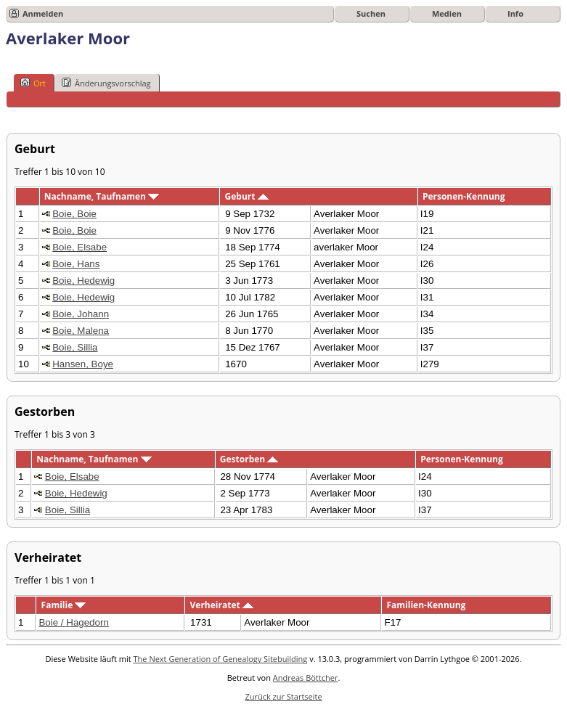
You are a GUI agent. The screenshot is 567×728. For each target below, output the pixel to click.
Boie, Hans (76, 264)
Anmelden (43, 13)
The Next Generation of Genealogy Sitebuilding (221, 659)
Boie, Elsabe (79, 247)
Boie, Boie (74, 214)
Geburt (247, 196)
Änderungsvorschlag (106, 83)
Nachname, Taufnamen (102, 196)
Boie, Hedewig (83, 281)
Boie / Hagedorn (73, 622)
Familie (64, 605)
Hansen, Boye (83, 364)
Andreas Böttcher (306, 678)
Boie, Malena (81, 331)
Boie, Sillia (75, 347)
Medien (447, 13)
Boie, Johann (81, 314)
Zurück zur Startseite (283, 696)
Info (515, 13)
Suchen (371, 13)
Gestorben (249, 459)
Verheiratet (222, 605)
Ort (33, 83)
